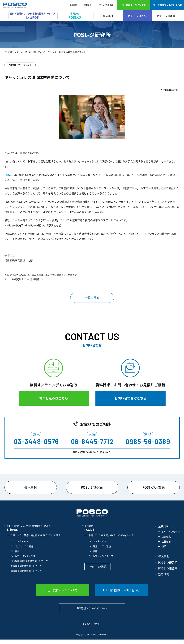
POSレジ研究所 (137, 16)
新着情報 (88, 5)
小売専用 (76, 16)
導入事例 (108, 16)
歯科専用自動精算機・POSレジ (26, 571)
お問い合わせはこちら (130, 398)
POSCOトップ (12, 52)
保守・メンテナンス (25, 556)
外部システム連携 (24, 546)
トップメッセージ (171, 532)
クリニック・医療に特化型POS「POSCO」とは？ (36, 535)
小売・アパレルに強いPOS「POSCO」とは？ (111, 535)
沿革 (164, 546)
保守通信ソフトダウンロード (92, 608)
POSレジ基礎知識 (106, 5)
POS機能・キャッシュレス (20, 65)
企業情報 (73, 5)
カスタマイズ (22, 541)
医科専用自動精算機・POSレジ (26, 566)
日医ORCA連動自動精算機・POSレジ (29, 561)
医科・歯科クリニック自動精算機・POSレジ (33, 16)
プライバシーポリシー (92, 624)
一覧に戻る (92, 298)
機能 (17, 551)
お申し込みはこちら (54, 398)
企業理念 (166, 536)
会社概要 (166, 541)
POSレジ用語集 (166, 16)
